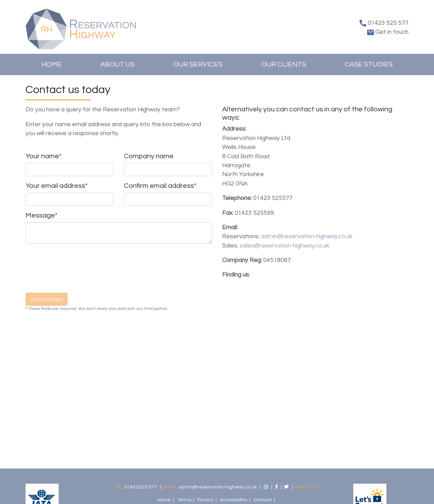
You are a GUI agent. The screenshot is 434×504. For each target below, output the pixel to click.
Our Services (198, 64)
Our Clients (284, 64)
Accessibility (234, 500)
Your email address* (57, 186)
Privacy (205, 500)
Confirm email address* (160, 186)
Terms (184, 500)
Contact (263, 500)
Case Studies (369, 64)
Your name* (43, 156)
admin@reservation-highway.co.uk (307, 236)
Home (52, 64)
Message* (41, 215)
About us (117, 64)
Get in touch (388, 32)
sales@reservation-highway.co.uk (284, 246)
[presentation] (78, 271)
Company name (149, 156)
